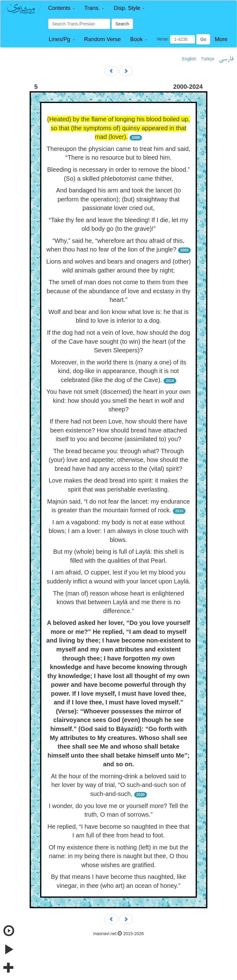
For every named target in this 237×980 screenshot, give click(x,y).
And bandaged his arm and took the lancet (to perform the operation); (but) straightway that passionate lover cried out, (119, 199)
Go (203, 39)
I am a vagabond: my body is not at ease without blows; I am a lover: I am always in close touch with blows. (118, 531)
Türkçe (208, 59)
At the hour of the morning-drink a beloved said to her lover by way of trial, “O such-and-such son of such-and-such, (118, 785)
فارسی (226, 59)
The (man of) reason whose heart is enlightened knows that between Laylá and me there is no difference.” (119, 602)
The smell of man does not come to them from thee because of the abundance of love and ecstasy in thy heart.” (118, 291)
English (189, 59)
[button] (62, 8)
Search (122, 24)
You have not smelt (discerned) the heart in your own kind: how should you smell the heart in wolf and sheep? (118, 400)
